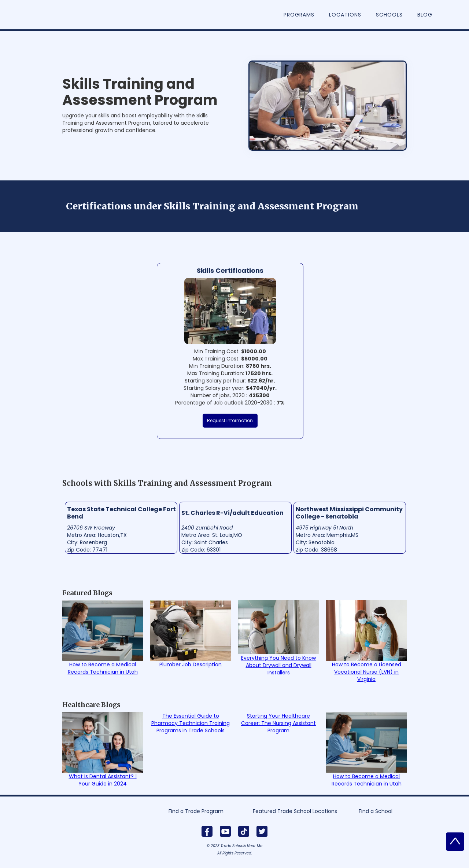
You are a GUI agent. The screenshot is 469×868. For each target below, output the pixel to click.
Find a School (376, 811)
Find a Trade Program (196, 811)
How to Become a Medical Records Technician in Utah (103, 668)
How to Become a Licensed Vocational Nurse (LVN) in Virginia (367, 672)
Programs (299, 15)
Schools (389, 15)
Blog (425, 15)
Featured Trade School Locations (295, 811)
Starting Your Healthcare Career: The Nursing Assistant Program (278, 723)
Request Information (230, 420)
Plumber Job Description (191, 664)
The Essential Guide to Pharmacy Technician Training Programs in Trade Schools (191, 723)
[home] (68, 4)
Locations (345, 15)
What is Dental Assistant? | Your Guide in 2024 (103, 780)
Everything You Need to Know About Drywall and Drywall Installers (278, 665)
